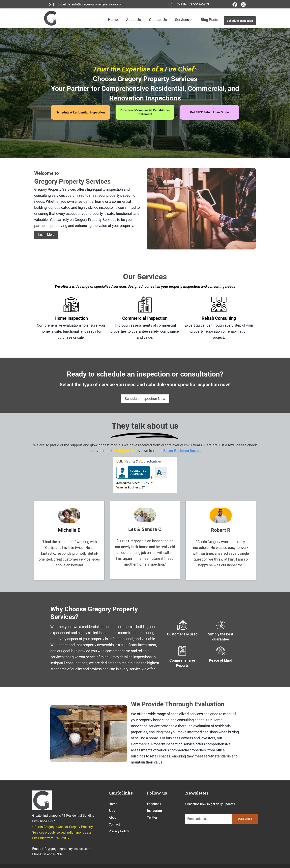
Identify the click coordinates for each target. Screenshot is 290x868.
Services (184, 20)
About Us (133, 20)
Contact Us (158, 20)
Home (113, 20)
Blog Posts (209, 20)
